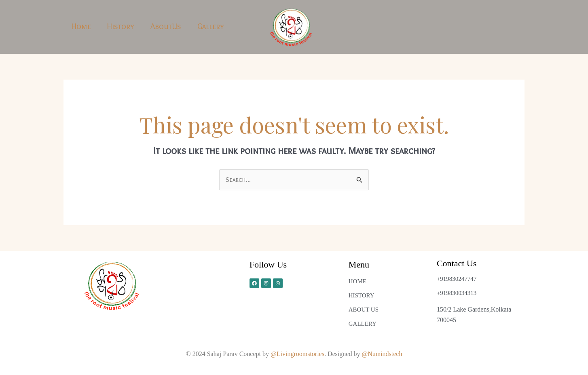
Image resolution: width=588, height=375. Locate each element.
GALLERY (363, 324)
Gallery (211, 26)
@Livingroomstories (297, 354)
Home (81, 26)
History (121, 26)
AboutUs (166, 26)
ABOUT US (364, 310)
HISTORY (362, 295)
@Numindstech (382, 354)
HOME (357, 281)
